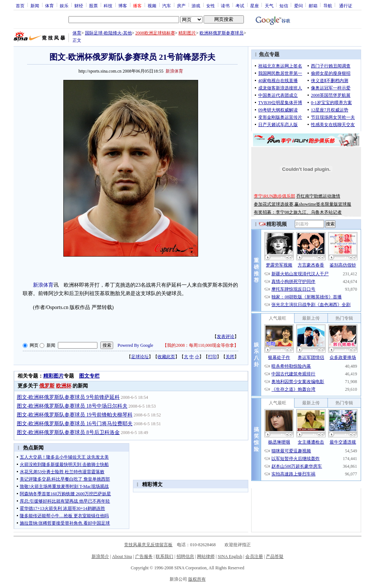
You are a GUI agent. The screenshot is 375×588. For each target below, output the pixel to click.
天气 (269, 5)
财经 (79, 5)
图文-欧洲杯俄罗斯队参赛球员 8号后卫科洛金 (68, 432)
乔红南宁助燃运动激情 (318, 196)
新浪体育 (43, 285)
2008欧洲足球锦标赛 (155, 33)
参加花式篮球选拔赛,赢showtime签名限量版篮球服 (302, 204)
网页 (34, 345)
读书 (225, 5)
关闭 (230, 357)
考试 (240, 5)
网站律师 (206, 556)
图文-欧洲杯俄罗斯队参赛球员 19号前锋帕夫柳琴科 (75, 415)
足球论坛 (140, 357)
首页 (20, 5)
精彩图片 (187, 33)
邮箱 (313, 5)
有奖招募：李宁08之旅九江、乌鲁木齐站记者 (298, 212)
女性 (211, 5)
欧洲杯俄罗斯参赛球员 (222, 33)
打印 (212, 357)
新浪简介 (100, 556)
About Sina (122, 556)
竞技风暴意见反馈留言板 (148, 545)
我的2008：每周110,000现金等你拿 (201, 345)
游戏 (196, 5)
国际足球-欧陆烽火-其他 (108, 33)
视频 (152, 5)
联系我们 (164, 556)
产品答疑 (275, 556)
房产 (181, 5)
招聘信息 (185, 556)
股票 (93, 5)
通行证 (346, 5)
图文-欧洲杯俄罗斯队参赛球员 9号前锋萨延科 (68, 397)
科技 (108, 5)
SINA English (230, 556)
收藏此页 (166, 357)
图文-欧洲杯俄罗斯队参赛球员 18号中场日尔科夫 (72, 406)
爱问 (298, 5)
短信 (284, 5)
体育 (49, 5)
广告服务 (144, 556)
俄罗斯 (47, 386)
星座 (255, 5)
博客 (123, 5)
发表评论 (226, 337)
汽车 (167, 5)
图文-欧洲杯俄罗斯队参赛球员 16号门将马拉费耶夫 (75, 424)
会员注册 (254, 556)
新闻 (35, 5)
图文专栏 (89, 376)
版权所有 (197, 579)
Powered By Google (135, 345)
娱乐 (64, 5)
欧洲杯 (64, 386)
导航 (328, 5)
